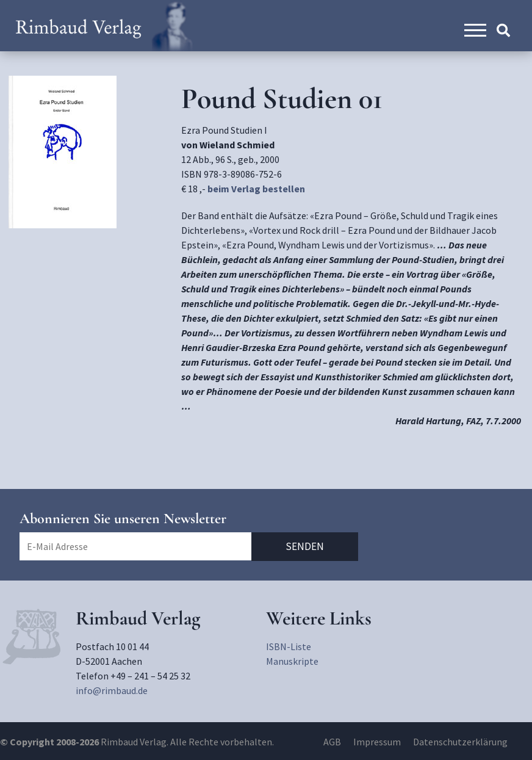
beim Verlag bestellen (256, 189)
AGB (332, 742)
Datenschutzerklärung (460, 742)
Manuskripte (292, 661)
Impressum (377, 742)
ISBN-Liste (289, 646)
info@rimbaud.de (112, 690)
